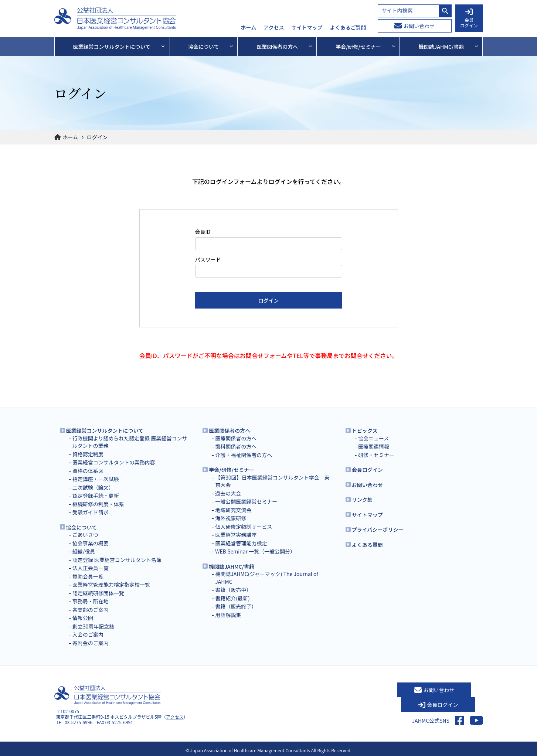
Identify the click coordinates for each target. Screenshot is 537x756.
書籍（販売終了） (236, 606)
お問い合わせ (414, 26)
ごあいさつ (85, 535)
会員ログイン (367, 470)
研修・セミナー (376, 455)
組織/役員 (84, 551)
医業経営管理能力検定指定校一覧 (111, 585)
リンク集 (362, 500)
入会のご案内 (88, 634)
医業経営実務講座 (236, 535)
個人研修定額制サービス (244, 527)
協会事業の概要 (91, 543)
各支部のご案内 (91, 610)
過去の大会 (228, 493)
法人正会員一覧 (91, 568)
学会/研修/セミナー (232, 470)
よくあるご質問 (348, 28)
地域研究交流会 (233, 510)
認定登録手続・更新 (96, 496)
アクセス (274, 28)
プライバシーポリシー (378, 529)
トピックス (365, 430)
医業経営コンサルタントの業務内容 (114, 462)
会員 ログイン (469, 18)
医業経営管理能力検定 (241, 543)
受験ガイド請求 (91, 512)
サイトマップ (307, 28)
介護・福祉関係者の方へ (244, 455)
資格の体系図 (88, 471)
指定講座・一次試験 (96, 479)
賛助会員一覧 (88, 576)
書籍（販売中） (233, 590)
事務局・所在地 (91, 601)
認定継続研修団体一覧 (98, 593)
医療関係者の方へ (236, 438)
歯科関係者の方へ (236, 446)
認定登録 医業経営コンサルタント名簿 (117, 560)
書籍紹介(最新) (232, 598)
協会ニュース (373, 438)
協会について (82, 527)
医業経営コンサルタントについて (105, 430)
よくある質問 (367, 545)
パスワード (208, 259)
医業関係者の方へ (230, 430)
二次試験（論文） (93, 487)
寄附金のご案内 (91, 643)
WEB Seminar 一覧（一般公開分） (255, 551)
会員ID (203, 232)
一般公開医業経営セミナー (246, 501)
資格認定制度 (88, 454)
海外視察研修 (231, 518)
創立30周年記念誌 (94, 626)
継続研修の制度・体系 (98, 504)
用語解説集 (228, 615)
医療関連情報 (374, 446)
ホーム (249, 28)
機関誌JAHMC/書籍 (232, 566)
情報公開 (83, 618)
